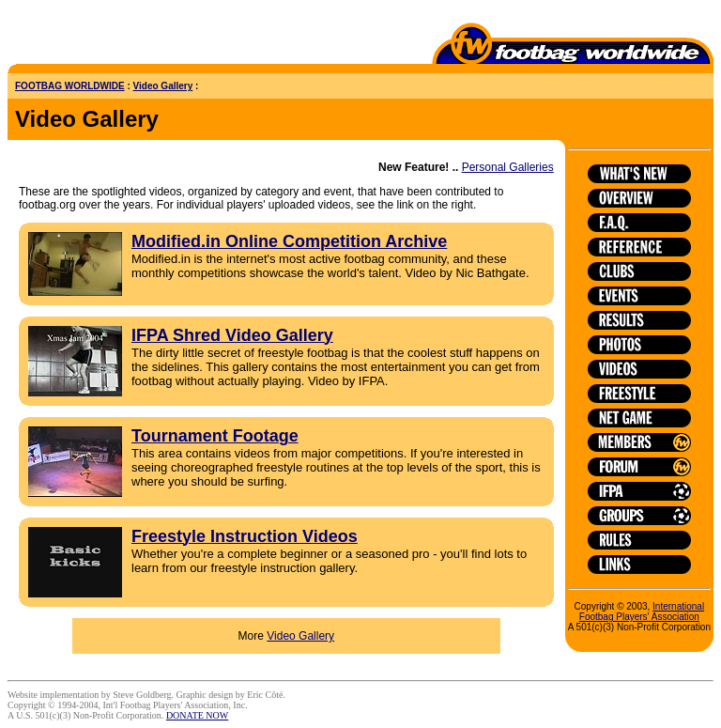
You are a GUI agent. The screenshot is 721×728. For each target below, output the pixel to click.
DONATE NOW (197, 715)
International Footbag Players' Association (642, 612)
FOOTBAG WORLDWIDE (70, 86)
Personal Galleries (508, 167)
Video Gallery (163, 86)
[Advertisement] (117, 36)
